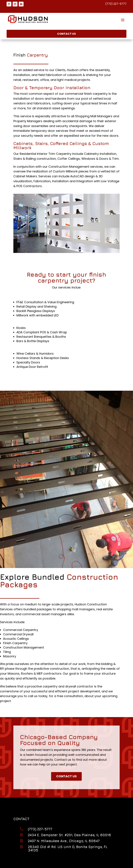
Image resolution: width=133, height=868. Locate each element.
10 (79, 245)
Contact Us (66, 34)
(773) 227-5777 (116, 4)
